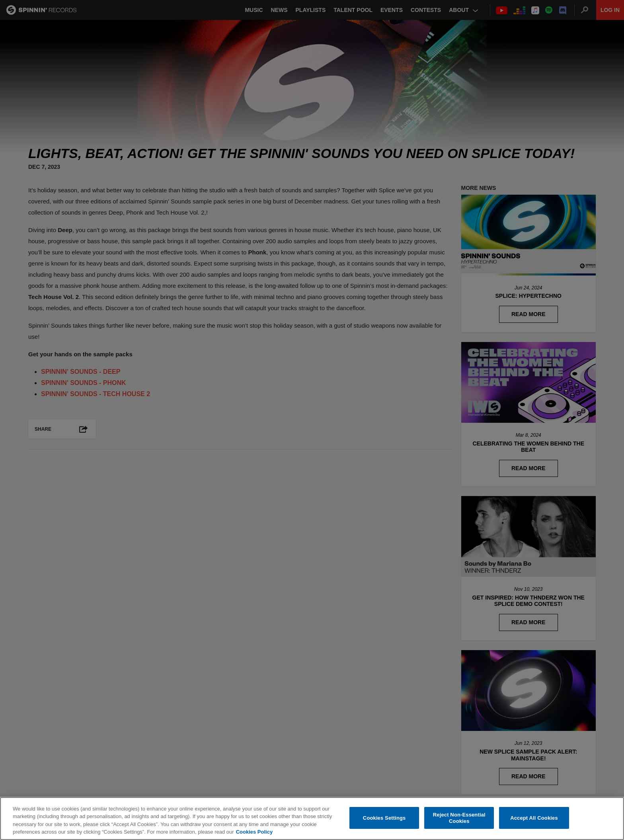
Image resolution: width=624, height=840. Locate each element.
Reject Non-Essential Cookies (459, 818)
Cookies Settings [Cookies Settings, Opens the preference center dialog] (384, 818)
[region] (312, 819)
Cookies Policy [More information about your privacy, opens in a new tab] (254, 832)
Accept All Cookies (534, 818)
